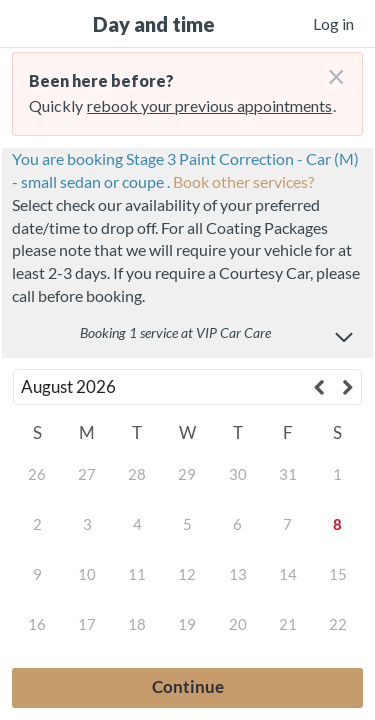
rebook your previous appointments (209, 105)
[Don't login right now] (330, 69)
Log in (333, 23)
